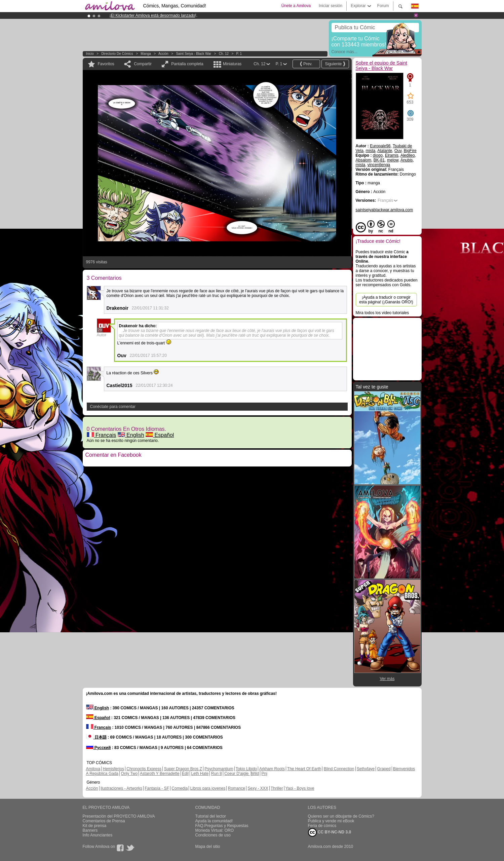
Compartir (143, 64)
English (131, 435)
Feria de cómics (322, 826)
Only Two (129, 774)
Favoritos (106, 64)
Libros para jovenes (208, 788)
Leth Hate (200, 774)
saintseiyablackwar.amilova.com (384, 210)
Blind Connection (339, 769)
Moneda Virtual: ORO (215, 830)
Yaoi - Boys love (300, 788)
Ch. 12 (224, 54)
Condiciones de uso (213, 835)
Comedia (180, 788)
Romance (237, 788)
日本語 (96, 737)
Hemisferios (113, 769)
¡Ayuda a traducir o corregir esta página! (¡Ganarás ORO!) (386, 300)
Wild (255, 774)
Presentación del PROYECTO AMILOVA (119, 816)
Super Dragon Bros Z (183, 769)
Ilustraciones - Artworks (121, 788)
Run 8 (217, 774)
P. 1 (239, 54)
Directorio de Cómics (117, 54)
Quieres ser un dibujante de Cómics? (341, 816)
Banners (90, 830)
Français (102, 435)
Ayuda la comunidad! (214, 821)
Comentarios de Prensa (104, 821)
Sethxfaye (366, 769)
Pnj (264, 774)
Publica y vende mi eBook (331, 821)
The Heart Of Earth (304, 769)
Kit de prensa (95, 826)
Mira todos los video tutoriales (382, 313)
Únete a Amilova (296, 6)
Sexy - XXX (258, 788)
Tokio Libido (246, 769)
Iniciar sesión (331, 6)
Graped (384, 769)
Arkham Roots (272, 769)
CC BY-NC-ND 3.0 (330, 832)
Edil (185, 774)
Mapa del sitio (208, 847)
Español (160, 435)
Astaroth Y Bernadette (160, 774)
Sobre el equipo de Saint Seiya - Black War (381, 66)
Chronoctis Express (144, 769)
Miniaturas (232, 64)
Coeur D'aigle (237, 774)
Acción (163, 54)
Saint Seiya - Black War (193, 54)
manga (146, 54)
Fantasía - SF (157, 788)
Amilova (93, 769)
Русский (99, 748)
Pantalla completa (187, 64)
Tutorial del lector (211, 816)
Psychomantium (219, 769)
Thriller (277, 788)
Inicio (90, 54)
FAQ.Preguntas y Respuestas (222, 826)
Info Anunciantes (98, 835)
